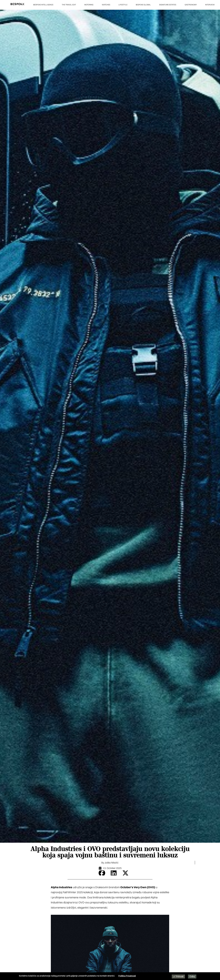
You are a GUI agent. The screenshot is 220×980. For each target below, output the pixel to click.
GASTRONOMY (191, 5)
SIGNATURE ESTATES (168, 5)
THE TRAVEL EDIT (69, 5)
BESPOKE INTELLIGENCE (43, 5)
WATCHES (106, 5)
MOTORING (89, 5)
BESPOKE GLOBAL (143, 5)
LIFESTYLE (123, 5)
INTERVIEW (210, 5)
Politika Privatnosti (127, 976)
